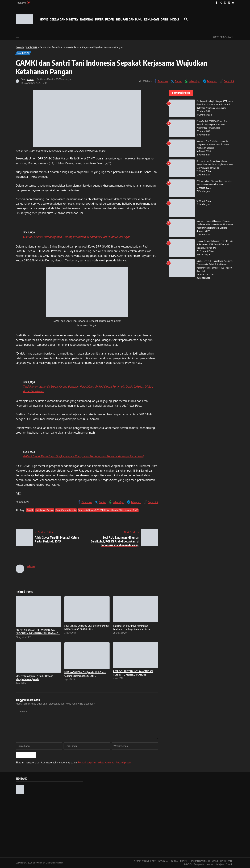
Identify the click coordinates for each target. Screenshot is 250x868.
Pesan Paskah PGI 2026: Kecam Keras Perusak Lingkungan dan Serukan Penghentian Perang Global (212, 124)
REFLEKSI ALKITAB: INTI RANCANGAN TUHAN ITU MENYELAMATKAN (133, 673)
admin (30, 79)
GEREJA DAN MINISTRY (64, 19)
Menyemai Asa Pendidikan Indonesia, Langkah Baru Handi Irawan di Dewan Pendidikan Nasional (213, 144)
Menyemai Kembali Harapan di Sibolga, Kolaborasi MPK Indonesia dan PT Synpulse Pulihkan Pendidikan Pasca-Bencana (215, 224)
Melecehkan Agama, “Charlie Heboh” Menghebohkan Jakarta (34, 678)
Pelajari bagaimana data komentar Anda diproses (105, 762)
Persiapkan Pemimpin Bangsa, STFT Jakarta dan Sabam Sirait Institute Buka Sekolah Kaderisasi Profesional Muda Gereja (215, 104)
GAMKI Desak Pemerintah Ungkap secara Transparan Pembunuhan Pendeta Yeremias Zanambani (83, 456)
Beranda (20, 47)
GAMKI (30, 510)
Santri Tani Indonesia (66, 510)
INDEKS (174, 19)
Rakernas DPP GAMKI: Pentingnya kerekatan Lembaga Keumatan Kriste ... (133, 627)
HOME (44, 19)
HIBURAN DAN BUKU (129, 19)
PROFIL (110, 19)
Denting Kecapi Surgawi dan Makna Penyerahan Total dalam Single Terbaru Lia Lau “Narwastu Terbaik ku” (215, 164)
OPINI (164, 19)
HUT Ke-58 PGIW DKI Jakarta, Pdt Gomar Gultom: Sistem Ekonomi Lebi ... (85, 674)
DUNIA (99, 19)
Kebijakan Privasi (224, 864)
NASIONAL (87, 19)
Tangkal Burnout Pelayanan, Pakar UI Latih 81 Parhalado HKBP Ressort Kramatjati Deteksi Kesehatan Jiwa (215, 244)
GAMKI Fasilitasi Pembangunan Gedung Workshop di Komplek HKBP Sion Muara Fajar (76, 237)
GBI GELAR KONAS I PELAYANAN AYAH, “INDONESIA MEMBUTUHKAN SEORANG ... (38, 632)
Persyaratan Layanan (204, 864)
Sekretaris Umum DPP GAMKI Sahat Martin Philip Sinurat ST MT (108, 510)
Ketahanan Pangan (45, 510)
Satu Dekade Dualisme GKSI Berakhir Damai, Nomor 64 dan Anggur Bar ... (87, 627)
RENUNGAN (151, 19)
